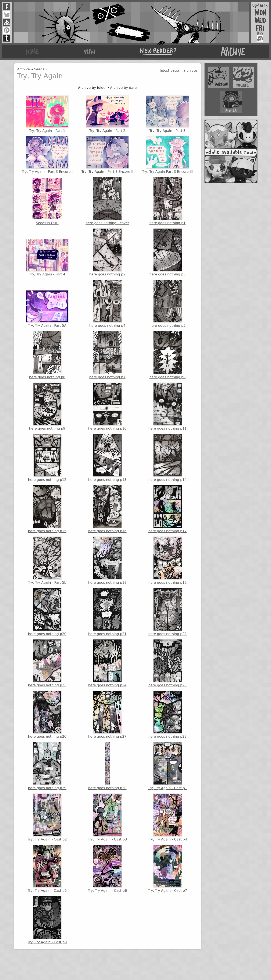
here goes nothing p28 (167, 715)
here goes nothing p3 (168, 252)
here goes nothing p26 (47, 715)
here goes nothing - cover (107, 201)
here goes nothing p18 (107, 560)
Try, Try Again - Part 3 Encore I (47, 155)
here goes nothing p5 (168, 304)
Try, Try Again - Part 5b (47, 560)
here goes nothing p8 (168, 355)
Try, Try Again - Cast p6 (107, 869)
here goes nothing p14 (167, 458)
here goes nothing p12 (47, 458)
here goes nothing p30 (107, 766)
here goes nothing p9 (47, 406)
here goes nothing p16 (107, 509)
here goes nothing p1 (168, 201)
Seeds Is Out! (47, 201)
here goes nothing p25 (167, 663)
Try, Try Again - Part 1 (47, 114)
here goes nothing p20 (47, 612)
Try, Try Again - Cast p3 (107, 817)
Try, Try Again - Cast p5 (47, 869)
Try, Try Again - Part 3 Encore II (107, 155)
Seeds (39, 69)
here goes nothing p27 (107, 715)
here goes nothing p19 (167, 560)
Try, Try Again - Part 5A (47, 309)
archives (190, 70)
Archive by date (123, 88)
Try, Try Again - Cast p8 (47, 920)
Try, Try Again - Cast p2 (47, 817)
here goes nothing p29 (47, 766)
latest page (169, 70)
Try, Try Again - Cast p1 (168, 766)
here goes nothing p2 (107, 252)
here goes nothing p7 (107, 355)
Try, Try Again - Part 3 (167, 114)
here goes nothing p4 (107, 304)
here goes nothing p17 (167, 509)
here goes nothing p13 (107, 458)
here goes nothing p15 (47, 509)
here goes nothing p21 (107, 612)
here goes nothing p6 (47, 355)
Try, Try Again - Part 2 (107, 114)
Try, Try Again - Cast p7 (168, 869)
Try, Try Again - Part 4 (47, 258)
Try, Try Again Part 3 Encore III (168, 155)
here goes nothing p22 (167, 612)
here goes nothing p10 (107, 406)
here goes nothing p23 (47, 663)
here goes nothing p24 (107, 663)
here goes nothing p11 (167, 406)
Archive (24, 69)
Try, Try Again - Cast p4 (168, 817)
